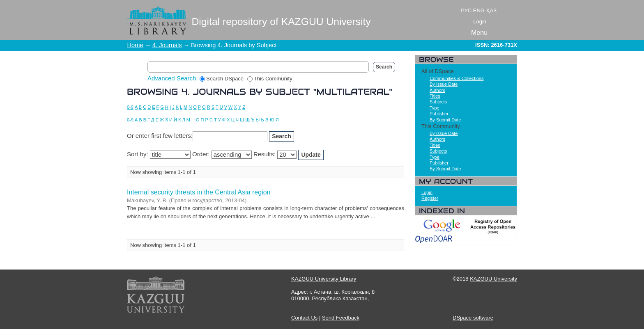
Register (430, 198)
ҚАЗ (491, 10)
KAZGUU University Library (324, 279)
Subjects (438, 102)
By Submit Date (445, 120)
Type (435, 108)
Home (135, 45)
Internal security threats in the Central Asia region (199, 192)
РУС (466, 10)
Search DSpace (222, 79)
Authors (437, 90)
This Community (270, 79)
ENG (479, 10)
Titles (435, 96)
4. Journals (167, 45)
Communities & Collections (457, 78)
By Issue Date (444, 84)
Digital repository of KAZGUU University (281, 22)
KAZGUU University (493, 279)
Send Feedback (341, 318)
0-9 (130, 107)
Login (480, 22)
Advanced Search (172, 78)
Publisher (439, 114)
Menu (479, 33)
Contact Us (304, 318)
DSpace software (473, 318)
